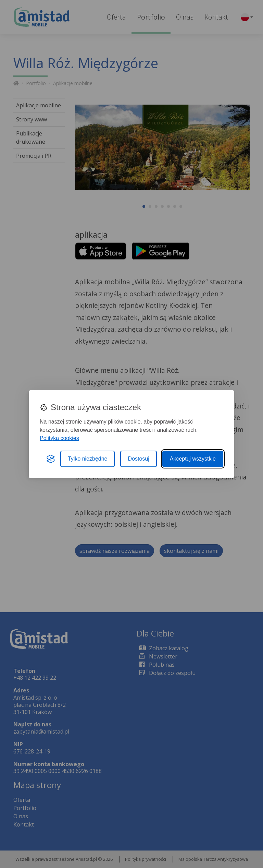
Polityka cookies (59, 438)
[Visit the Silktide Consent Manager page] (51, 459)
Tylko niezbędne (88, 459)
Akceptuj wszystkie (193, 459)
